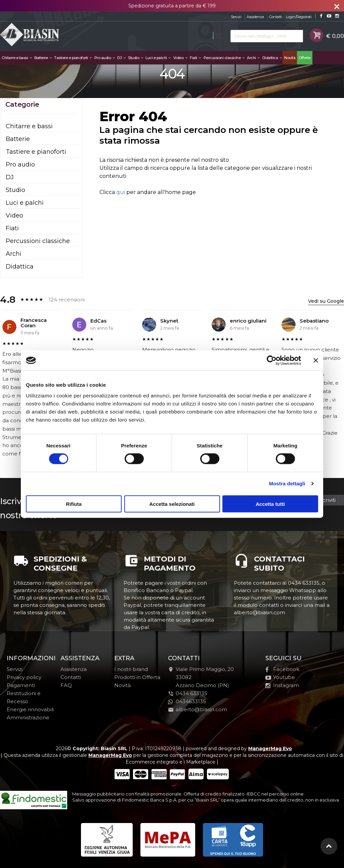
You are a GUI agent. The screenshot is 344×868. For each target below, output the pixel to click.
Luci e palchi (158, 58)
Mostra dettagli (287, 484)
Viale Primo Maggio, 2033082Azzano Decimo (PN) (201, 677)
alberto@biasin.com (198, 709)
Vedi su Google (326, 301)
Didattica (272, 58)
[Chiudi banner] (316, 360)
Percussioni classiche (224, 58)
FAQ (66, 685)
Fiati (195, 58)
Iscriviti (327, 500)
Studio (135, 58)
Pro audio (105, 58)
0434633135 (187, 701)
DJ (121, 58)
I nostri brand (131, 669)
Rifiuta (74, 504)
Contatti (275, 17)
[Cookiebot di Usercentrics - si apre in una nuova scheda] (272, 360)
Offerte (305, 58)
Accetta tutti (270, 504)
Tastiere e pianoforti (73, 58)
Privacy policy (24, 677)
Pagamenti (21, 685)
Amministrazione (28, 717)
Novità (290, 58)
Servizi (236, 17)
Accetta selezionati (172, 504)
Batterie (43, 58)
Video (180, 58)
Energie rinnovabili (30, 709)
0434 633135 (191, 693)
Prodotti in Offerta (137, 677)
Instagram (282, 685)
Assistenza (255, 17)
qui (121, 192)
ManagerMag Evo (270, 749)
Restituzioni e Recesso (24, 697)
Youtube (280, 677)
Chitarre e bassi (17, 58)
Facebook (282, 669)
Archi (253, 58)
